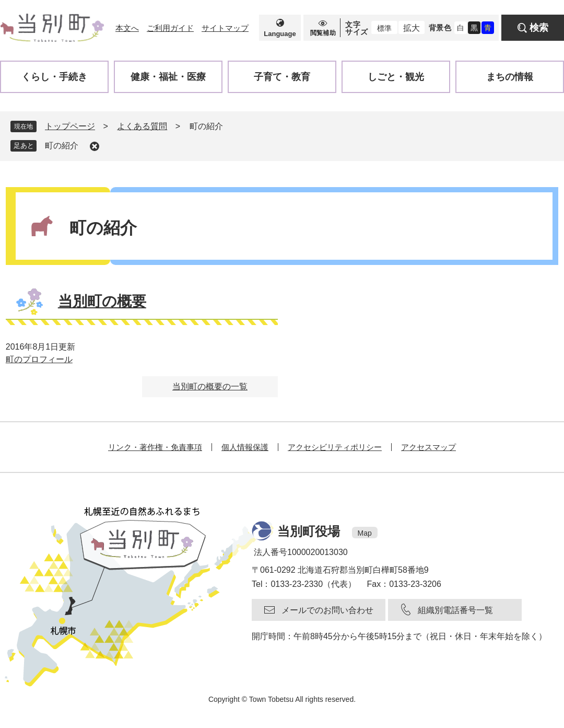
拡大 (412, 28)
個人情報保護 (245, 447)
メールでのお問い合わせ (327, 610)
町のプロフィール (39, 359)
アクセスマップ (428, 447)
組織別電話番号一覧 (455, 610)
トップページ (70, 126)
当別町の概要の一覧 (210, 386)
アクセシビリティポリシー (335, 447)
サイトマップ (225, 28)
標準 (384, 28)
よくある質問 (142, 126)
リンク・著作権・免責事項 (155, 447)
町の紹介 (62, 146)
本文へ (127, 28)
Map (365, 533)
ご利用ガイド (170, 28)
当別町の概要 (102, 301)
